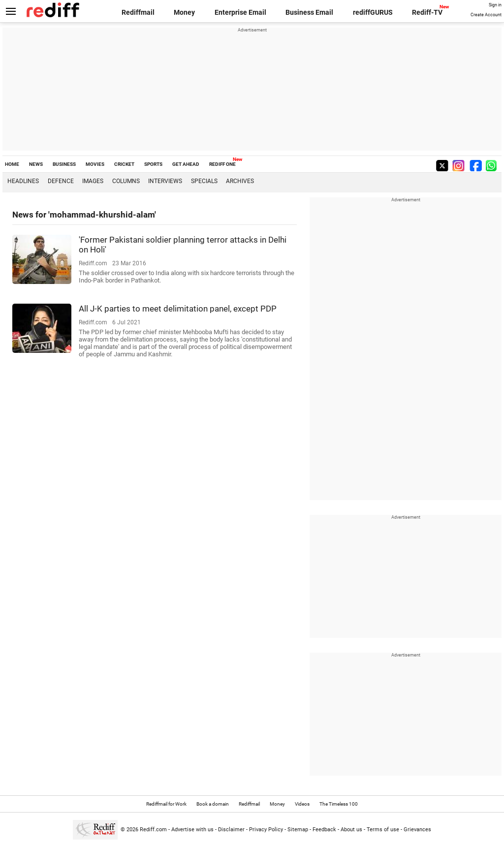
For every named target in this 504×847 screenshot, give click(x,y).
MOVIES (95, 164)
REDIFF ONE (222, 164)
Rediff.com (153, 830)
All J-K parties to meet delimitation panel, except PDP (178, 309)
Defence (61, 181)
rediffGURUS (373, 12)
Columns (126, 181)
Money (184, 12)
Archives (240, 181)
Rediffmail (138, 12)
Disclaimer (231, 830)
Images (93, 181)
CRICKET (124, 164)
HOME (12, 164)
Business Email (309, 12)
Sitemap (298, 830)
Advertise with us (192, 830)
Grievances (417, 830)
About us (351, 830)
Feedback (324, 830)
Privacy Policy (266, 830)
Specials (204, 181)
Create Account (486, 15)
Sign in (495, 5)
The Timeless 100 (339, 804)
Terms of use (383, 830)
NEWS (36, 164)
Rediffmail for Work (166, 804)
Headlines (23, 181)
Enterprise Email (240, 12)
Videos (302, 804)
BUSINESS (64, 164)
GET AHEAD (186, 164)
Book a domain (213, 804)
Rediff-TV (427, 12)
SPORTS (153, 164)
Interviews (165, 181)
